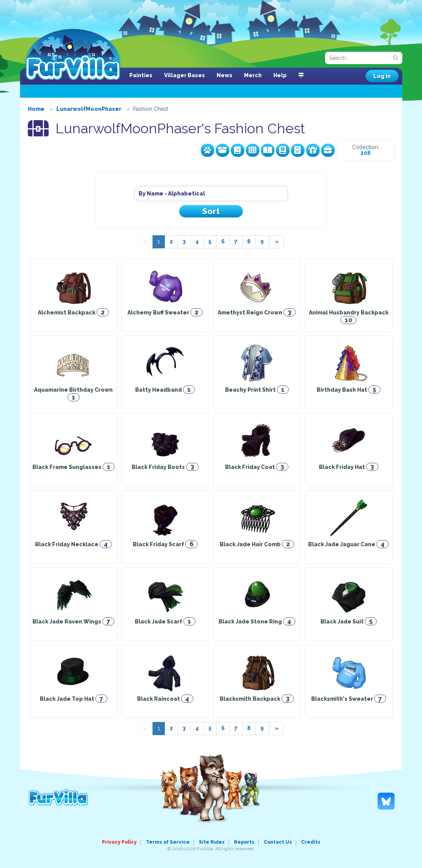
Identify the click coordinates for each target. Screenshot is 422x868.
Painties (141, 75)
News (225, 75)
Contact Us (278, 842)
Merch (253, 75)
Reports (244, 842)
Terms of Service (168, 842)
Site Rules (212, 842)
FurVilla (73, 55)
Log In (382, 76)
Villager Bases (185, 75)
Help (280, 75)
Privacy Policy (119, 842)
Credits (311, 842)
